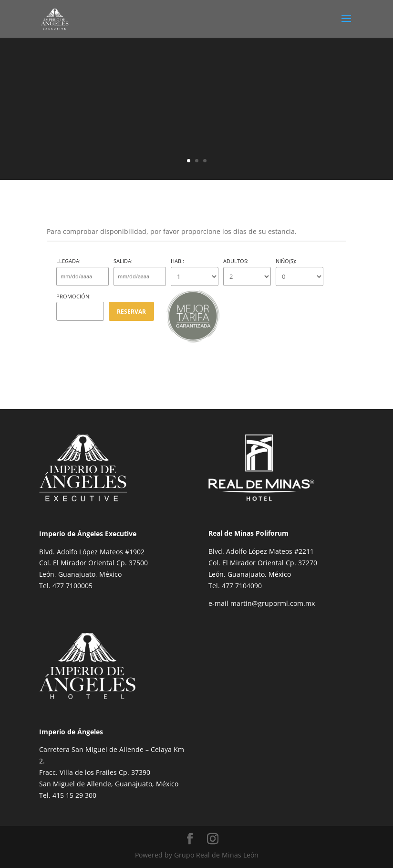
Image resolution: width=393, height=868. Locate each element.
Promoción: (80, 307)
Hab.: (195, 272)
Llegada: (83, 272)
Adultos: (247, 272)
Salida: (140, 272)
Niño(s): (300, 272)
